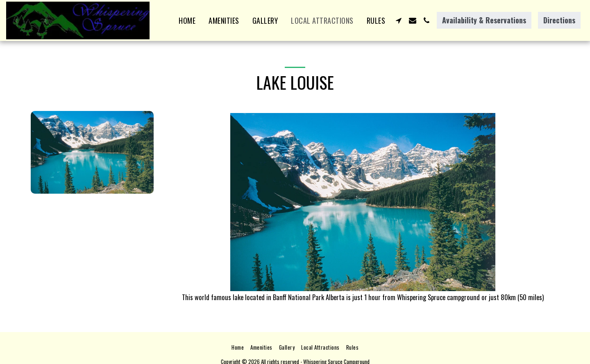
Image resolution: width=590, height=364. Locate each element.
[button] (399, 20)
